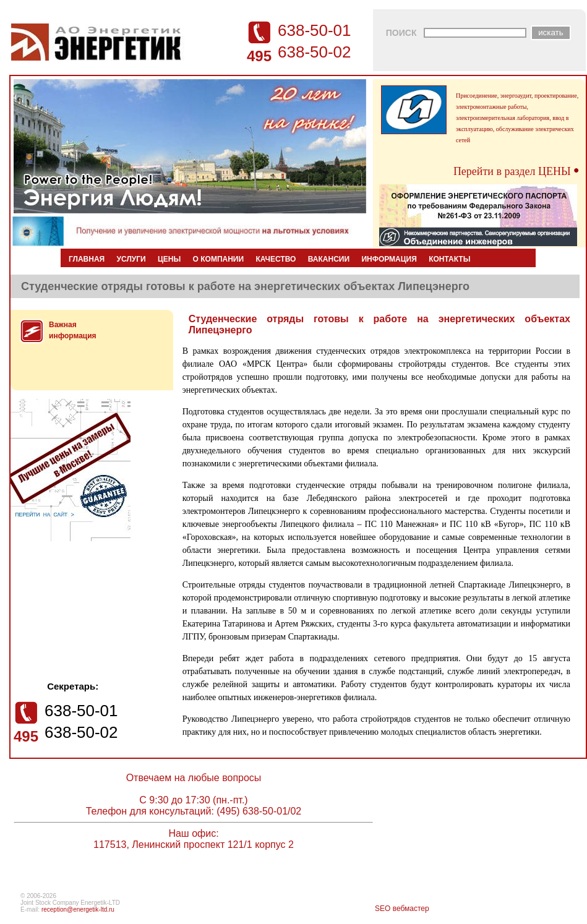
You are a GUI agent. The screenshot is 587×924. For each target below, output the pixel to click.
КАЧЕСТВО (276, 259)
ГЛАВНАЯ (87, 259)
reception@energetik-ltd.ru (78, 909)
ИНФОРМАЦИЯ (389, 259)
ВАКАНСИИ (329, 259)
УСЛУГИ (131, 259)
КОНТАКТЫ (449, 259)
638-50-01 (315, 30)
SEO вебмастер (402, 909)
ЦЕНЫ (169, 259)
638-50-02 (315, 52)
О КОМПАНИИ (219, 259)
